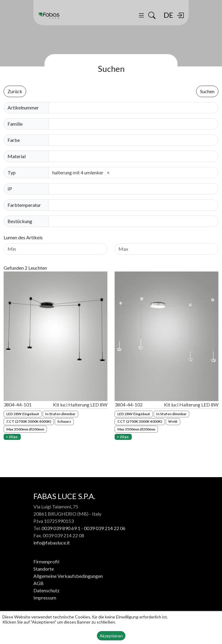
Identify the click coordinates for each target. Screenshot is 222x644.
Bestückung (20, 221)
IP (10, 189)
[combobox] (135, 124)
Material (17, 156)
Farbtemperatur (24, 205)
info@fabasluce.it (52, 543)
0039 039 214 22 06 (105, 528)
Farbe (14, 140)
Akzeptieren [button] (111, 636)
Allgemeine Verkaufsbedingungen (68, 576)
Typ (12, 172)
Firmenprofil (46, 561)
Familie (15, 124)
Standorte (44, 569)
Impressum (45, 598)
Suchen (207, 91)
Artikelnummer (23, 107)
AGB (39, 583)
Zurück (15, 91)
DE (168, 15)
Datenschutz (46, 590)
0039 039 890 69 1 (61, 528)
